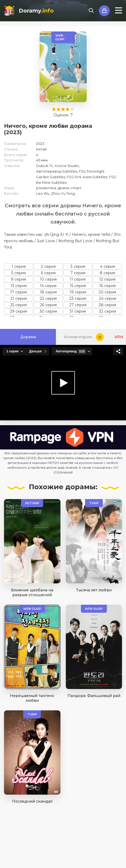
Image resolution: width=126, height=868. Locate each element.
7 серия (78, 273)
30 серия (48, 311)
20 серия (107, 292)
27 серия (78, 305)
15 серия (78, 286)
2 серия (48, 266)
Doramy (36, 11)
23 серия (78, 298)
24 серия (108, 298)
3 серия (78, 266)
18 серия (48, 292)
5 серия (18, 273)
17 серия (18, 292)
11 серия (78, 279)
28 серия (107, 305)
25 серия (18, 305)
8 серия (107, 273)
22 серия (48, 298)
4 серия (108, 266)
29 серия (18, 311)
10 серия (48, 279)
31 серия (78, 311)
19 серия (78, 292)
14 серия (48, 286)
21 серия (19, 298)
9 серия (18, 279)
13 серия (19, 286)
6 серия (48, 273)
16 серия (107, 286)
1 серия (19, 266)
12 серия (107, 279)
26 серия (48, 305)
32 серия (107, 311)
